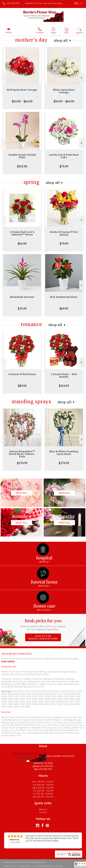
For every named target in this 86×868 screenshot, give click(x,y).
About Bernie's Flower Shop (16, 653)
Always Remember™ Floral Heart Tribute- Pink (22, 454)
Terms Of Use (10, 866)
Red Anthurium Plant (64, 297)
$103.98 (22, 166)
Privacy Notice (25, 866)
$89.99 (22, 386)
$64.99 (22, 244)
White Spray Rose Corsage (64, 91)
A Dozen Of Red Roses (22, 374)
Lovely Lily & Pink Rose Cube (64, 156)
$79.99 (64, 244)
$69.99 (64, 308)
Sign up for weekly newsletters (43, 637)
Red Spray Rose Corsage (22, 90)
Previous (4, 78)
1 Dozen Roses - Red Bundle (64, 375)
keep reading (8, 661)
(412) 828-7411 (13, 3)
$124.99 (64, 386)
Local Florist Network (43, 866)
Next (82, 78)
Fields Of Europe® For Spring (64, 233)
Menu (9, 32)
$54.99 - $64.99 (22, 101)
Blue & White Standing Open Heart (64, 453)
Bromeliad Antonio (22, 297)
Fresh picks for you (43, 625)
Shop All (61, 41)
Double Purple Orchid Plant (22, 156)
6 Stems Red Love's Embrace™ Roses (22, 233)
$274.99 (22, 463)
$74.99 (64, 166)
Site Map (59, 866)
